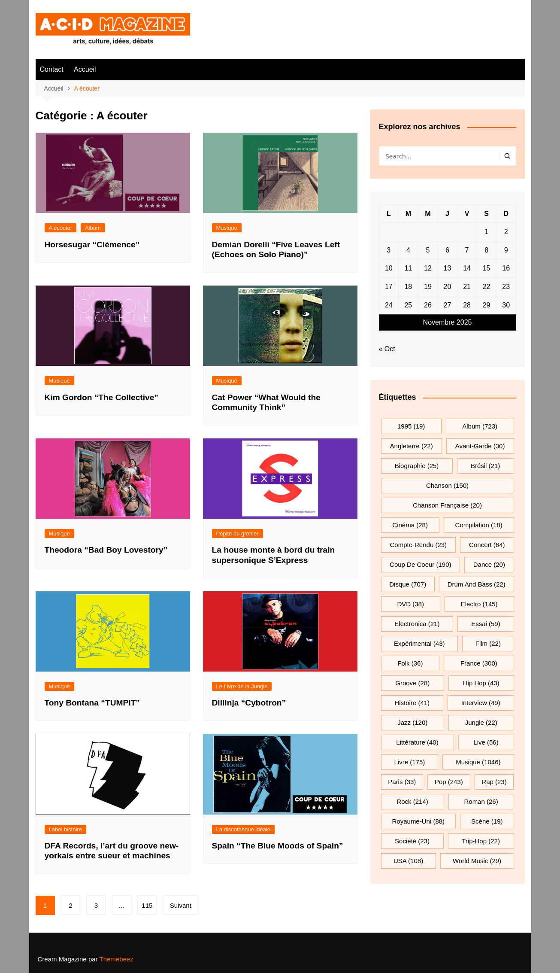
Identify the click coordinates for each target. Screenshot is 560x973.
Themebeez (116, 959)
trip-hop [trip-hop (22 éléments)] (481, 841)
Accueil (85, 69)
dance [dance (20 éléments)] (489, 564)
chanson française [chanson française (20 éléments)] (447, 505)
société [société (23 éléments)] (412, 841)
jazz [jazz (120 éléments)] (412, 722)
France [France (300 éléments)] (479, 663)
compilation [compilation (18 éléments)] (479, 525)
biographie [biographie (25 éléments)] (417, 466)
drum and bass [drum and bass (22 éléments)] (477, 584)
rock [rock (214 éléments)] (412, 801)
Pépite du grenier (238, 534)
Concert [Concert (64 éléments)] (487, 545)
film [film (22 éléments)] (488, 643)
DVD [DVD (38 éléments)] (410, 604)
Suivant (181, 905)
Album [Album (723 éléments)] (480, 426)
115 (147, 905)
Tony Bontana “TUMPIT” (92, 703)
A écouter (61, 228)
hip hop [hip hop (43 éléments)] (481, 683)
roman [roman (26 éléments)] (481, 801)
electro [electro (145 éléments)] (479, 604)
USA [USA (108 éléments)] (408, 861)
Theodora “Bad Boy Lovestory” (106, 550)
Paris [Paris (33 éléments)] (402, 782)
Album (93, 228)
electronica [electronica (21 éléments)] (417, 624)
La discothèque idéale (244, 829)
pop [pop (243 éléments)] (449, 782)
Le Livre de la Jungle (242, 686)
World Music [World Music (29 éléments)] (477, 861)
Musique (227, 228)
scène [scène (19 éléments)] (487, 821)
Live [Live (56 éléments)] (486, 742)
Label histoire (65, 829)
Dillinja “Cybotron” (249, 703)
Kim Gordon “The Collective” (101, 397)
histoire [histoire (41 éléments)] (412, 703)
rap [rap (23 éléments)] (494, 782)
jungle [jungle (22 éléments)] (481, 722)
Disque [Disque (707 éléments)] (408, 584)
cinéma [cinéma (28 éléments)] (410, 525)
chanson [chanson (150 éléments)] (447, 485)
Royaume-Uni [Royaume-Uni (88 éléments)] (419, 821)
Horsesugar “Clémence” (92, 245)
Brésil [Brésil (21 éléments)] (485, 466)
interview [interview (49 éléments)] (481, 703)
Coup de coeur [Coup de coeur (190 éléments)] (420, 564)
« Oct (387, 349)
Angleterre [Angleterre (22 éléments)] (412, 446)
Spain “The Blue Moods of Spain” (278, 846)
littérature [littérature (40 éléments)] (417, 742)
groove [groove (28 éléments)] (412, 683)
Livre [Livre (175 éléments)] (410, 762)
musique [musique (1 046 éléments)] (478, 762)
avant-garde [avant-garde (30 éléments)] (480, 446)
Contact (52, 69)
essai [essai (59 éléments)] (486, 624)
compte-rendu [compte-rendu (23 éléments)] (419, 545)
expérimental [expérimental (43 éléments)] (419, 643)
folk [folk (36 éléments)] (410, 663)
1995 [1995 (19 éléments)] (411, 426)
